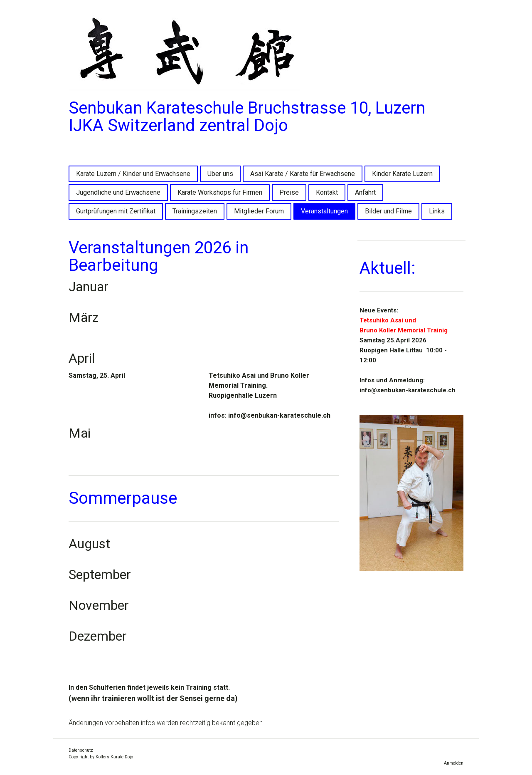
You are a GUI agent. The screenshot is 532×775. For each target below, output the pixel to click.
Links (437, 211)
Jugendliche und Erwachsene (118, 192)
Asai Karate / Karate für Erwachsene (303, 174)
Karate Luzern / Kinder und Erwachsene (133, 174)
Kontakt (327, 192)
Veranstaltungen (324, 211)
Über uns (220, 174)
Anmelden (454, 763)
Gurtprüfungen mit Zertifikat (116, 211)
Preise (289, 192)
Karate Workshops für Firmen (220, 192)
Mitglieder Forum (259, 211)
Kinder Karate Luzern (402, 174)
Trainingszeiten (195, 211)
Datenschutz (81, 750)
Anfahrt (365, 192)
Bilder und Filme (388, 211)
